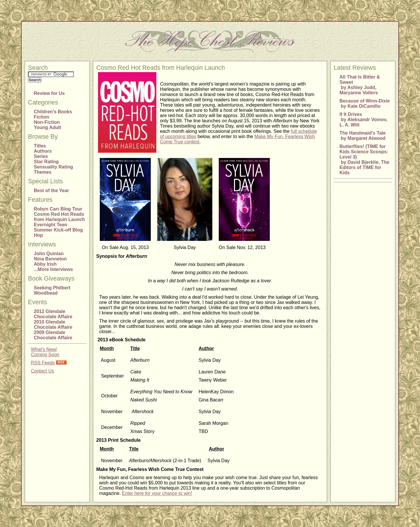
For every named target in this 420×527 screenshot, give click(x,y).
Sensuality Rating (53, 167)
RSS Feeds (43, 363)
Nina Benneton (50, 259)
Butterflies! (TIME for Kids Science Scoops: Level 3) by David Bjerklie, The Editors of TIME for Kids (364, 160)
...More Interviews (53, 269)
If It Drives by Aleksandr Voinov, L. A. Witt (363, 120)
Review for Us (49, 93)
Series (41, 156)
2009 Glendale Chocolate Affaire (53, 335)
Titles (40, 146)
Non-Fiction (47, 122)
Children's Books (53, 112)
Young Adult (47, 127)
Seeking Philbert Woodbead (52, 290)
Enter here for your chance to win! (157, 493)
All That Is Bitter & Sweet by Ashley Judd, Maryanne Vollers (360, 85)
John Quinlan (49, 254)
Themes (43, 172)
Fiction (41, 117)
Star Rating (46, 162)
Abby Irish (45, 264)
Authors (43, 151)
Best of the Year (51, 191)
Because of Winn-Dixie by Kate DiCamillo (365, 104)
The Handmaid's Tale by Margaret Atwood (363, 136)
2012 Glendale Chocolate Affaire (53, 314)
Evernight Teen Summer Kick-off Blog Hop (58, 230)
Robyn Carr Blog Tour (58, 209)
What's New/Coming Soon (45, 352)
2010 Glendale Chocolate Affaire (53, 325)
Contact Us (42, 371)
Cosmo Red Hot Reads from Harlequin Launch (59, 217)
